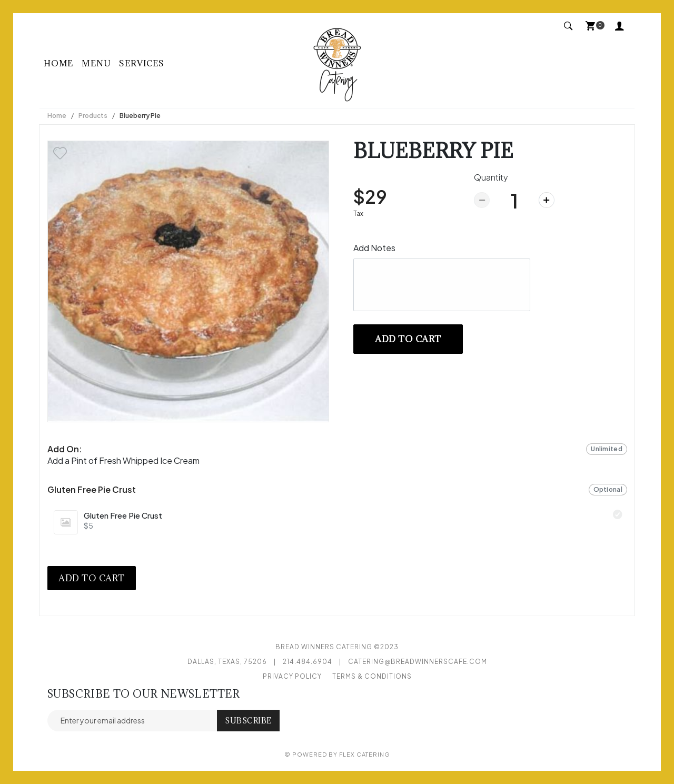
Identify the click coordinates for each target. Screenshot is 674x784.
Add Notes (374, 248)
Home (58, 63)
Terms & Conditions (372, 676)
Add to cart (408, 339)
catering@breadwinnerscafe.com (418, 662)
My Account (620, 25)
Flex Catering (365, 754)
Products (93, 116)
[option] (188, 281)
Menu (96, 63)
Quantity (491, 177)
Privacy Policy (292, 676)
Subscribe (248, 721)
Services (141, 63)
